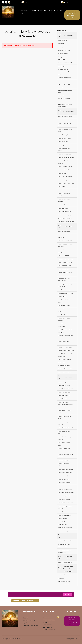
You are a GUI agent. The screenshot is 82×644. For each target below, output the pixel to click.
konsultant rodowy (38, 11)
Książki (56, 11)
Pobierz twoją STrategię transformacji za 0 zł (72, 15)
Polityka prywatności (29, 621)
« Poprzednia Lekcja (19, 601)
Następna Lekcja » (32, 601)
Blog (62, 11)
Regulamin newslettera (30, 625)
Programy (24, 11)
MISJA (22, 13)
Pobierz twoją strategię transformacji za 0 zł (72, 621)
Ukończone (68, 595)
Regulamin (26, 623)
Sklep (50, 11)
